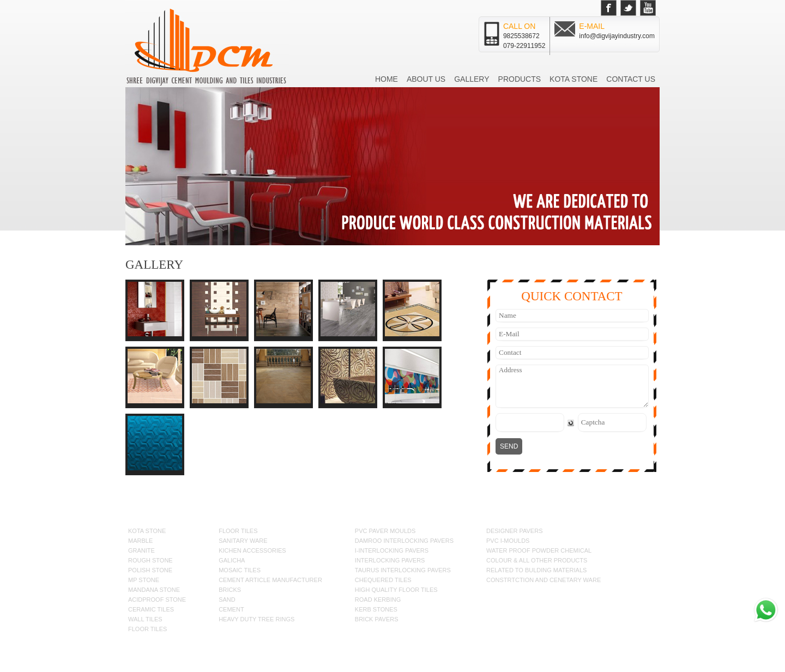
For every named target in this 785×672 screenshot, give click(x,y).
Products (520, 79)
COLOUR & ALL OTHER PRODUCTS (537, 560)
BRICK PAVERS (377, 619)
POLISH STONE (150, 570)
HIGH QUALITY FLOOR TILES (396, 590)
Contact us (631, 79)
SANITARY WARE (243, 541)
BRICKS (230, 590)
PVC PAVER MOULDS (385, 531)
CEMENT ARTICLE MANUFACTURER (270, 580)
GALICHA (232, 560)
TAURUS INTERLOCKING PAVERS (403, 570)
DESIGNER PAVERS (515, 531)
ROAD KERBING (378, 600)
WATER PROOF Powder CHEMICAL (539, 550)
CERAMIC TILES (151, 609)
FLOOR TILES (147, 629)
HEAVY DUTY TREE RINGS (256, 619)
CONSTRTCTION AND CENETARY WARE (544, 580)
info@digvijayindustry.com (617, 36)
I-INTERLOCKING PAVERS (392, 550)
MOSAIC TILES (240, 570)
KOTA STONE (147, 531)
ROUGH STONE (150, 560)
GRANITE (141, 550)
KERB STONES (376, 609)
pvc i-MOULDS (508, 541)
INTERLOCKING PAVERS (390, 560)
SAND (227, 600)
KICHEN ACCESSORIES (252, 550)
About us (426, 79)
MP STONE (144, 580)
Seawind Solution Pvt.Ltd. (611, 652)
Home (387, 79)
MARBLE (140, 541)
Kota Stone (573, 79)
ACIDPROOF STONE (157, 600)
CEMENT (231, 609)
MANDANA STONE (154, 590)
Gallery (472, 79)
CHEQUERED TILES (383, 580)
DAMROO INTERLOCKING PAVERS (404, 541)
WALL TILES (145, 619)
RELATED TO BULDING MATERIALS (536, 570)
